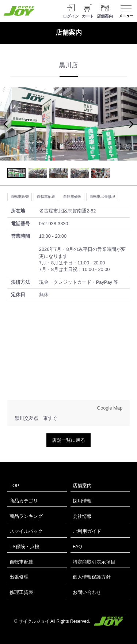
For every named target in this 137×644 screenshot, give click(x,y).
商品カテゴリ (24, 501)
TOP (14, 485)
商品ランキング (26, 516)
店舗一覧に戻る (68, 440)
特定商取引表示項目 (94, 562)
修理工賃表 (21, 592)
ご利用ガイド (87, 531)
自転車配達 (21, 562)
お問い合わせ (87, 592)
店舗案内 (82, 485)
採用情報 (82, 501)
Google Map (110, 408)
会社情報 (82, 516)
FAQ (77, 547)
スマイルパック (26, 531)
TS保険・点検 (24, 547)
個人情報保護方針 (92, 577)
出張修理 (19, 577)
